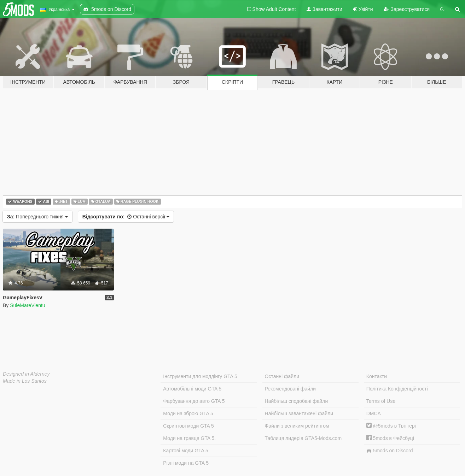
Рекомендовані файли (290, 389)
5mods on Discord (390, 451)
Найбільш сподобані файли (297, 401)
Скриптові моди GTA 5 (188, 426)
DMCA (374, 413)
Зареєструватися (407, 9)
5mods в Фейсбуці (390, 438)
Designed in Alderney (26, 374)
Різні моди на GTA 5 (186, 463)
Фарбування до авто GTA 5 (194, 401)
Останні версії (126, 217)
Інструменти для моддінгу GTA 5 (200, 376)
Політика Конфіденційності (397, 389)
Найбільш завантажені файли (299, 413)
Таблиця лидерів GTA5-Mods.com (303, 438)
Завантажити (324, 9)
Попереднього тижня (37, 217)
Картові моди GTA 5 (186, 451)
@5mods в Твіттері (391, 426)
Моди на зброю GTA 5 (188, 413)
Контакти (377, 376)
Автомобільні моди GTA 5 (192, 389)
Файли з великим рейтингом (297, 426)
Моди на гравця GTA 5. (189, 438)
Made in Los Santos (25, 381)
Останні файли (282, 376)
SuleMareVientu (27, 305)
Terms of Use (381, 401)
